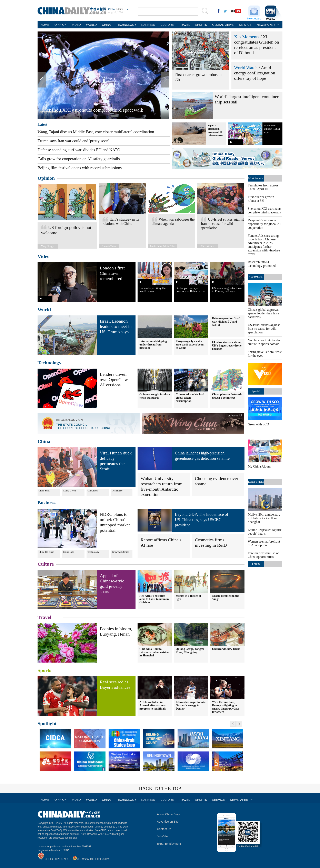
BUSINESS (148, 25)
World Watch (246, 68)
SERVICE (245, 25)
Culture (46, 564)
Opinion (46, 178)
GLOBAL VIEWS (223, 25)
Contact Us (164, 829)
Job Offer (163, 836)
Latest (42, 124)
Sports (44, 670)
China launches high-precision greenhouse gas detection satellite (202, 456)
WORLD (91, 25)
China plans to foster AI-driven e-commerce (227, 396)
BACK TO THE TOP (160, 788)
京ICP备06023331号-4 (57, 859)
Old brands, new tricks (226, 649)
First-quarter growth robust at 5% (261, 199)
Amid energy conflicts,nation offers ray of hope (255, 73)
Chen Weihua (208, 246)
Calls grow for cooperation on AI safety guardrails (79, 159)
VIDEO (76, 25)
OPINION (61, 25)
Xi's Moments (247, 37)
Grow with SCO (258, 424)
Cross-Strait (44, 491)
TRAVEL (184, 25)
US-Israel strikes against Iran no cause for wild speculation (222, 224)
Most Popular (256, 178)
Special (256, 391)
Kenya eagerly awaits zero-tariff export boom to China (190, 345)
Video (44, 256)
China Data (69, 552)
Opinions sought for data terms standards (155, 396)
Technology (49, 363)
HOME (45, 25)
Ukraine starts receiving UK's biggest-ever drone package (227, 346)
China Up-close (46, 552)
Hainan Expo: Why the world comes (152, 290)
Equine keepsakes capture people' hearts (265, 532)
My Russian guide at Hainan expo (272, 129)
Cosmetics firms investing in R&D (211, 542)
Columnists (256, 277)
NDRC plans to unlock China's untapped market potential (115, 522)
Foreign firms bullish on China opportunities (264, 555)
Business (47, 503)
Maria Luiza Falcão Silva (163, 246)
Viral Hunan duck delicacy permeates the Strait (116, 461)
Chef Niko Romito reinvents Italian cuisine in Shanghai (154, 652)
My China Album (259, 466)
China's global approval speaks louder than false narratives (263, 313)
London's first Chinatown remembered (112, 273)
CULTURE (167, 25)
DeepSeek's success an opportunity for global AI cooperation (264, 224)
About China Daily (168, 814)
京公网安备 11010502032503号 (93, 859)
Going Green (69, 491)
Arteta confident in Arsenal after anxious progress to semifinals (153, 705)
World (44, 310)
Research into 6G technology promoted (262, 264)
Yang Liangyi (48, 246)
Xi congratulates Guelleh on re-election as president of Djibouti (257, 45)
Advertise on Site (168, 822)
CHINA (107, 25)
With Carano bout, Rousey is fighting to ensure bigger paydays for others (226, 707)
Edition (116, 9)
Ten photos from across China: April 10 (263, 187)
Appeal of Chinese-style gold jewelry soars (112, 584)
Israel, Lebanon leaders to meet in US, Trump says (116, 326)
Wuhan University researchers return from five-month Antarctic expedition (162, 486)
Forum (256, 564)
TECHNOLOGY (126, 25)
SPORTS (201, 25)
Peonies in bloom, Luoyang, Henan (116, 631)
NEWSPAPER (265, 25)
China (44, 441)
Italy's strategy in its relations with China (121, 221)
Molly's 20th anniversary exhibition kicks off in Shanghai (264, 518)
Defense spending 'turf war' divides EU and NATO (79, 150)
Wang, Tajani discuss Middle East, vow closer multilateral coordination (96, 132)
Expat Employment (169, 844)
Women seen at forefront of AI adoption (264, 543)
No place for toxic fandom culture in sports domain (265, 342)
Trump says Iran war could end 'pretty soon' (73, 141)
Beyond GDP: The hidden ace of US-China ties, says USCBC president (202, 520)
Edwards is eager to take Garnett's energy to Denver (191, 705)
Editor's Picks (256, 482)
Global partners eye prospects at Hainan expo (190, 290)
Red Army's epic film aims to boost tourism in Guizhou (154, 599)
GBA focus (93, 491)
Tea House (117, 491)
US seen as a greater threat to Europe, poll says (227, 290)
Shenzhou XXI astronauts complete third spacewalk (92, 110)
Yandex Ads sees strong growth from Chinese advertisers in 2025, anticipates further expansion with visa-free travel (264, 245)
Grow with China (121, 552)
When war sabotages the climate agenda (173, 221)
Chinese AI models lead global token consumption (190, 398)
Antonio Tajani (109, 246)
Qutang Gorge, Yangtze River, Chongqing (190, 651)
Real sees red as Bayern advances (115, 685)
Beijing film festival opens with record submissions (80, 168)
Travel (44, 617)
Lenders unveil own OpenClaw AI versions (114, 380)
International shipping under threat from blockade (153, 345)
